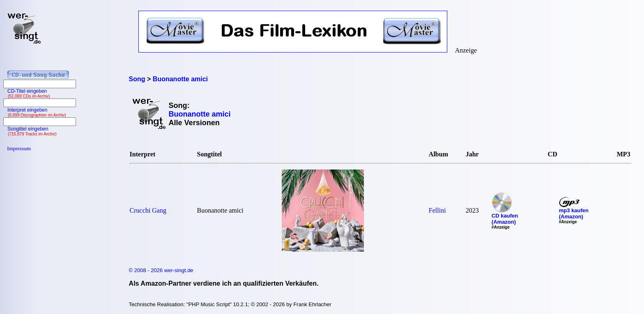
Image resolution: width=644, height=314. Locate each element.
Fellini (437, 210)
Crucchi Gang (148, 210)
